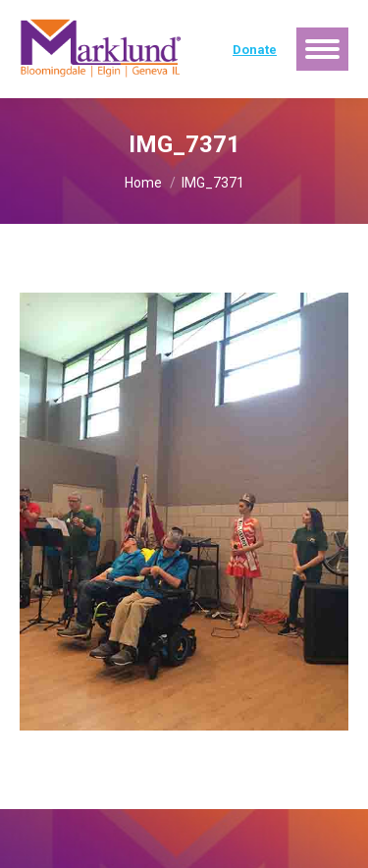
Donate (255, 50)
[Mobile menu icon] (322, 49)
